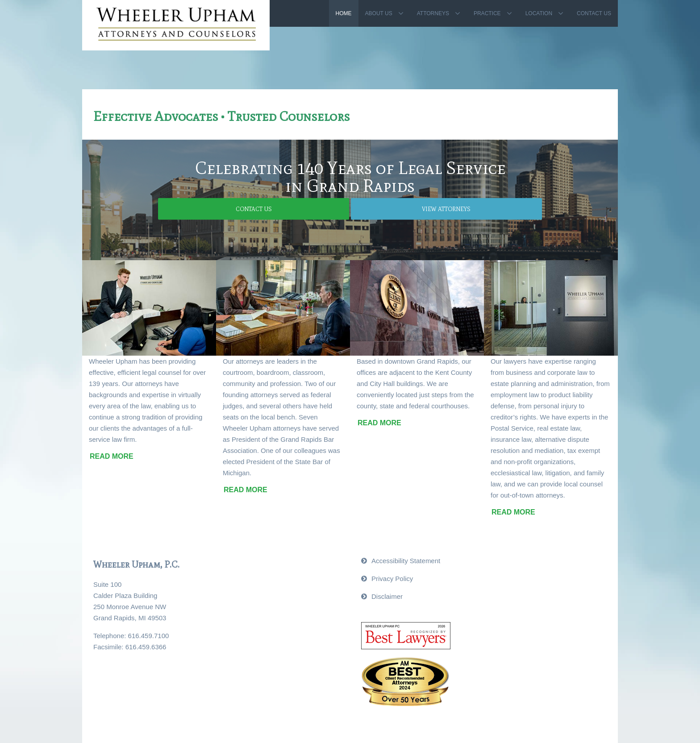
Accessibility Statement (406, 561)
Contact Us (305, 209)
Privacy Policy (392, 579)
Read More (112, 456)
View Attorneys (396, 209)
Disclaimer (387, 596)
